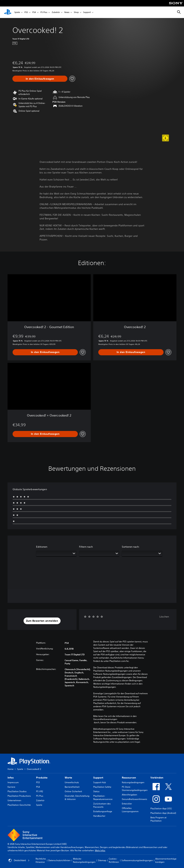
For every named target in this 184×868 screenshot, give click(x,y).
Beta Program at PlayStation (158, 819)
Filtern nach (86, 547)
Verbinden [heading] (157, 778)
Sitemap (102, 860)
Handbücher (99, 816)
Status (96, 791)
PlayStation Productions (19, 796)
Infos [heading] (11, 778)
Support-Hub (100, 782)
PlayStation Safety (102, 787)
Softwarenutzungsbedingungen (137, 860)
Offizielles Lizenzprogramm (130, 810)
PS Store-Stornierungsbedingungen (135, 788)
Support (87, 12)
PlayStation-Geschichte (19, 805)
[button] (42, 621)
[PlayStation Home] (8, 12)
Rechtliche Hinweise (41, 860)
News (67, 12)
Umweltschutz (72, 782)
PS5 (26, 12)
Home (11, 769)
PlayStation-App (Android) (163, 813)
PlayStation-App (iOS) (161, 808)
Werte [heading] (68, 778)
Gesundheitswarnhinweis (134, 799)
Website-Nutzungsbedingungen (84, 860)
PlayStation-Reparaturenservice (103, 797)
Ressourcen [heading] (129, 778)
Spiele (17, 12)
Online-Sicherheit (73, 791)
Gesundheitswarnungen (105, 719)
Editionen (42, 547)
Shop (76, 12)
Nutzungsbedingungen (133, 782)
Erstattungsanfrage (103, 811)
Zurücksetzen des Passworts (102, 805)
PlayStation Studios (17, 791)
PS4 (34, 12)
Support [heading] (98, 778)
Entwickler (127, 804)
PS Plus (44, 12)
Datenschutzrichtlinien (59, 860)
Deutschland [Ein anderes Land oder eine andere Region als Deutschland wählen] (19, 860)
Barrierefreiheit (72, 787)
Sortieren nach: (131, 547)
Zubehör (56, 12)
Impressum (13, 782)
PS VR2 (40, 791)
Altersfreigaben (129, 795)
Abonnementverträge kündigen (166, 860)
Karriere (11, 787)
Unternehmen (14, 800)
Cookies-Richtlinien (114, 860)
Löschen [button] (164, 617)
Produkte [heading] (42, 778)
